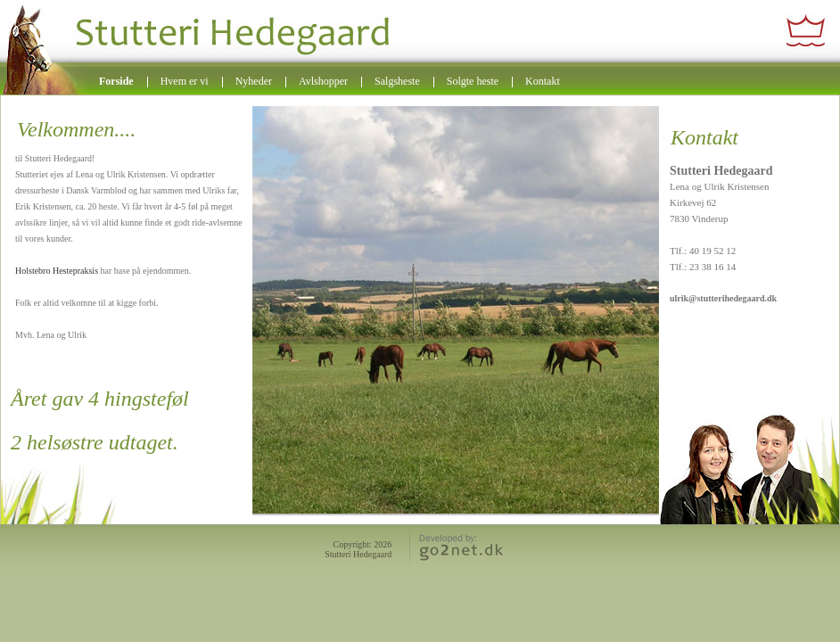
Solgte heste (473, 81)
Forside (116, 81)
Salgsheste (397, 81)
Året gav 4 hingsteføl (100, 399)
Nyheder (254, 81)
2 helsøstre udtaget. (95, 442)
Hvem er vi (185, 81)
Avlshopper (323, 81)
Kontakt (543, 81)
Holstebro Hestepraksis (58, 271)
